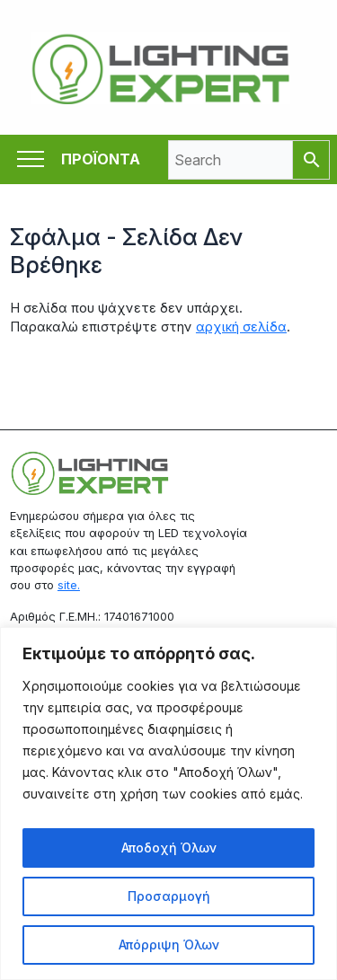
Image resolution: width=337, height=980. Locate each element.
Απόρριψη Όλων (169, 945)
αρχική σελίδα (241, 327)
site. (69, 585)
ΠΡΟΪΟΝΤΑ (101, 159)
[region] (168, 803)
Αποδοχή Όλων (169, 848)
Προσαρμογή (169, 896)
